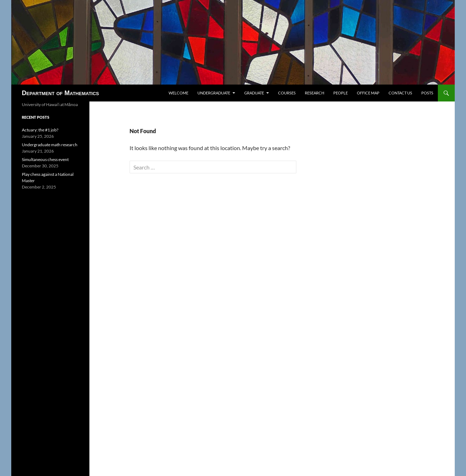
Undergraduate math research (50, 145)
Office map (368, 93)
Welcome (178, 93)
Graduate (254, 93)
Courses (287, 93)
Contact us (400, 93)
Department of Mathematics (60, 93)
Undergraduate (214, 93)
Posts (427, 93)
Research (314, 93)
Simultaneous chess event (45, 159)
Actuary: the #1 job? (40, 130)
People (341, 93)
